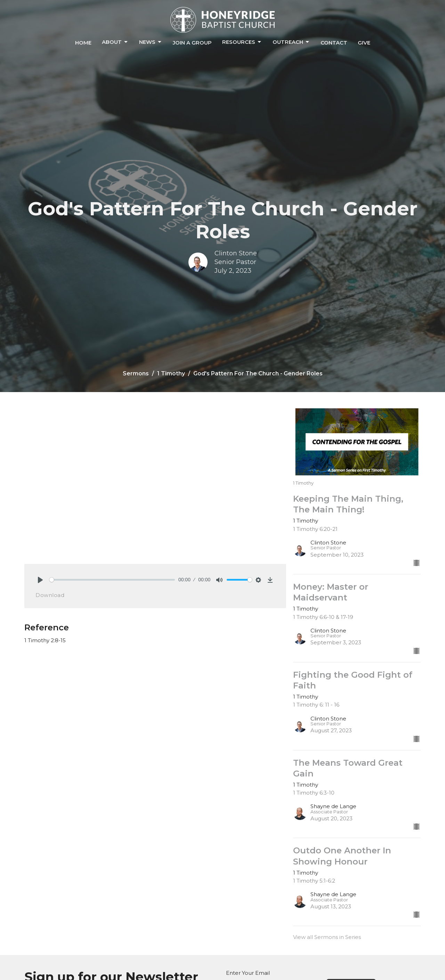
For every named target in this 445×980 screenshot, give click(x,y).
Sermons (136, 373)
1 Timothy (171, 373)
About (115, 42)
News (151, 42)
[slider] (112, 580)
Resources (242, 42)
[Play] (40, 580)
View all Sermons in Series (327, 937)
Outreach (291, 42)
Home (83, 43)
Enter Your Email (248, 973)
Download (50, 595)
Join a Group (192, 43)
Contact (334, 43)
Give (364, 43)
